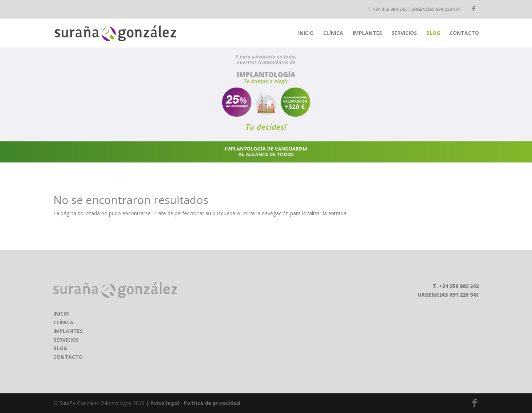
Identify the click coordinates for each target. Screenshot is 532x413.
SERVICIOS (66, 340)
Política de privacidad (212, 403)
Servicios (404, 33)
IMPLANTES (68, 331)
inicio (306, 33)
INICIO (61, 314)
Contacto (464, 33)
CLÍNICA (63, 322)
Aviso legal (165, 403)
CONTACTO (68, 357)
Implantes (367, 33)
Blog (433, 33)
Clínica (333, 33)
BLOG (60, 348)
